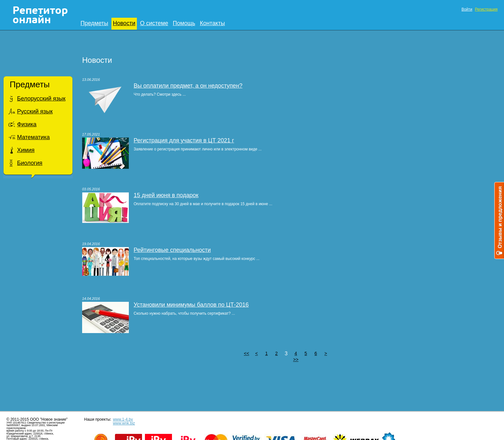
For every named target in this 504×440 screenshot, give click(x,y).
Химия (26, 150)
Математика (33, 137)
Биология (30, 163)
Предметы (94, 23)
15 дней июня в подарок (166, 195)
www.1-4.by (123, 419)
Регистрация (486, 9)
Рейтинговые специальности (172, 250)
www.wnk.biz (124, 423)
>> (296, 359)
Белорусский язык (41, 99)
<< (246, 353)
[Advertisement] (38, 285)
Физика (27, 124)
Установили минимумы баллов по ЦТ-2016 (191, 305)
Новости (124, 23)
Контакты (213, 23)
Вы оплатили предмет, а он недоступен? (188, 86)
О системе (154, 23)
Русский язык (35, 111)
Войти (467, 9)
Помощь (184, 23)
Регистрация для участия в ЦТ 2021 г (184, 140)
